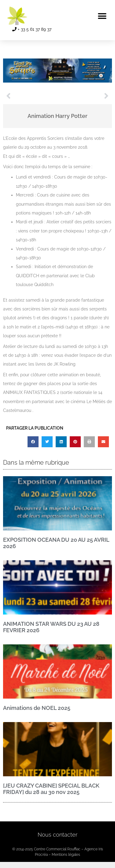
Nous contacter (57, 835)
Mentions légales (66, 855)
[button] (102, 16)
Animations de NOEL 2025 (37, 708)
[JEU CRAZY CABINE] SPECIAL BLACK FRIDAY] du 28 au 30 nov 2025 (51, 789)
